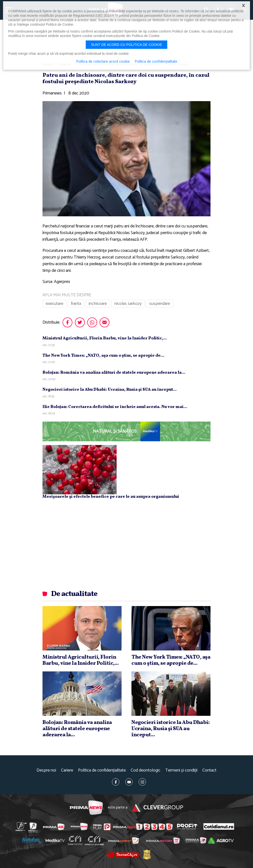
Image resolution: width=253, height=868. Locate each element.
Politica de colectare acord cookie (103, 62)
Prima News (86, 808)
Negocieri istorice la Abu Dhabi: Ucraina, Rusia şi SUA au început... (110, 390)
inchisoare (98, 304)
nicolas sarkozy (128, 304)
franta (76, 304)
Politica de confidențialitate (102, 770)
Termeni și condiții (181, 770)
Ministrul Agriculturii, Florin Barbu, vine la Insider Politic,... (105, 338)
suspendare (160, 304)
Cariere (67, 770)
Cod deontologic (146, 770)
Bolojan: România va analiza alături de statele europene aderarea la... (114, 373)
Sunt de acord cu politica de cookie (126, 45)
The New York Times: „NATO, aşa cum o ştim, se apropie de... (103, 356)
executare (54, 304)
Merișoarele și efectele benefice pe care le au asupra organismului (111, 497)
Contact (209, 770)
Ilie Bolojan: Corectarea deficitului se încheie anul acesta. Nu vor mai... (115, 407)
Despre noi (46, 770)
